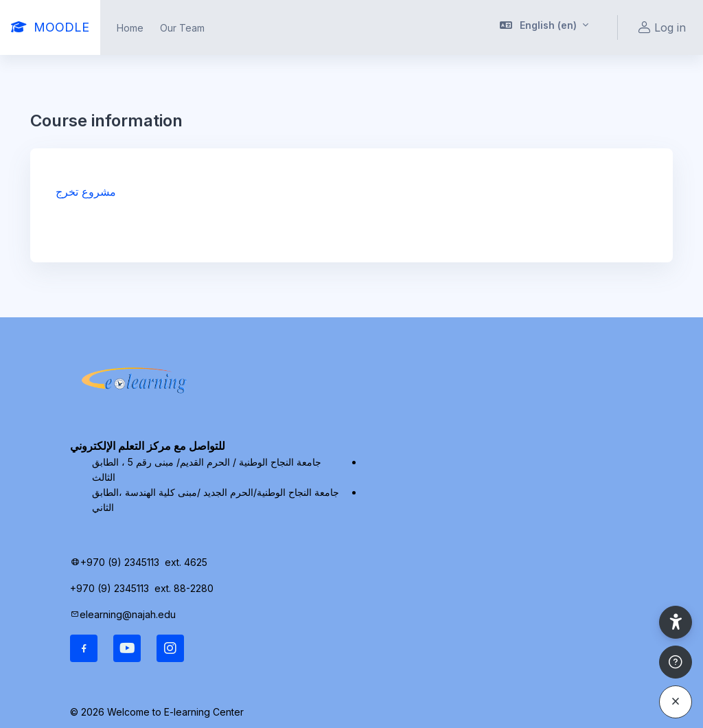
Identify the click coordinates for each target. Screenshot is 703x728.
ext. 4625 (187, 562)
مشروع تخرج (86, 192)
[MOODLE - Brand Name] (50, 27)
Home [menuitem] (130, 28)
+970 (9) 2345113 (120, 562)
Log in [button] (660, 28)
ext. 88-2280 (185, 588)
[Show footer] (676, 662)
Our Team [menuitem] (182, 28)
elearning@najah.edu (128, 614)
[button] (544, 27)
